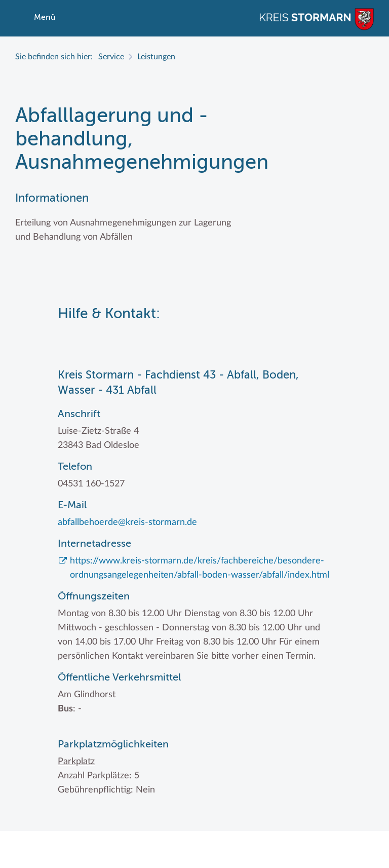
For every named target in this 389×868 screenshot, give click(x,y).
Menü (45, 18)
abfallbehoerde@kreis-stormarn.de (127, 522)
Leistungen (156, 57)
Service (111, 57)
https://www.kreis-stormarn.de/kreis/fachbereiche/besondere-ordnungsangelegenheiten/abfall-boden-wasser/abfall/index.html (200, 568)
